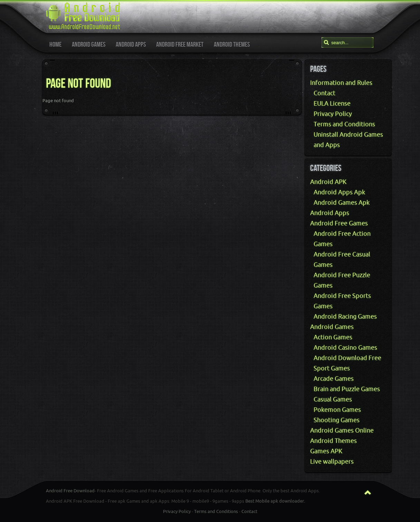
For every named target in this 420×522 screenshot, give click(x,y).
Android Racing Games (345, 317)
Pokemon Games (337, 410)
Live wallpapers (332, 462)
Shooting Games (337, 420)
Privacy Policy (333, 114)
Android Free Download (70, 491)
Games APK (326, 451)
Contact (324, 93)
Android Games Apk (342, 203)
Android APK (328, 182)
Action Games (333, 337)
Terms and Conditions (344, 124)
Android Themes (333, 441)
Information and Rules (341, 83)
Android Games (332, 327)
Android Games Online (342, 431)
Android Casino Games (345, 348)
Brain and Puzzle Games (347, 389)
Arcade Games (334, 379)
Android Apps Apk (339, 192)
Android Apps (330, 213)
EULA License (332, 104)
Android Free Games (339, 223)
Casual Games (333, 399)
